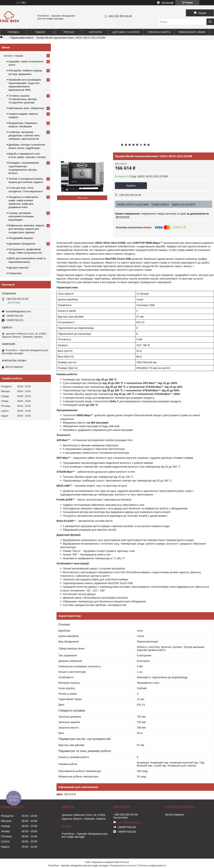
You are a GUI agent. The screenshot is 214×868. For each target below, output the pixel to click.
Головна (13, 32)
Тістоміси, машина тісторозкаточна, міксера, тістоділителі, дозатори (23, 99)
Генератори (15, 273)
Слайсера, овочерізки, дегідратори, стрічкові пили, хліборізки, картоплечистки (24, 135)
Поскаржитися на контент (123, 866)
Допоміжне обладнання (22, 244)
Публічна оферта (159, 32)
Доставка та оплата (126, 32)
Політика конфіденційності (152, 866)
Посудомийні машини (21, 238)
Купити (131, 186)
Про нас (69, 32)
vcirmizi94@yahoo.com (18, 311)
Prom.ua (125, 862)
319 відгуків (167, 3)
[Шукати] (210, 22)
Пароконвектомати (22, 38)
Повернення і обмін (192, 32)
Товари (40, 32)
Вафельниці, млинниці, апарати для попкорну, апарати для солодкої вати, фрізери (27, 229)
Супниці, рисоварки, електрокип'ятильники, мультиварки (21, 216)
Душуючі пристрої (19, 268)
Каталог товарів (13, 56)
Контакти (96, 32)
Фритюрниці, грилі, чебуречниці (26, 108)
